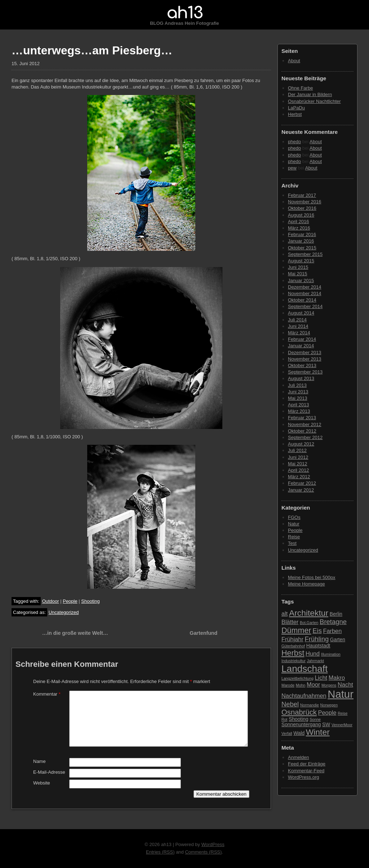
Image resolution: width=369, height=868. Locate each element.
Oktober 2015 (302, 248)
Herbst (295, 114)
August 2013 (301, 378)
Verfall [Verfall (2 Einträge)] (287, 733)
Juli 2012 (297, 450)
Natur (294, 524)
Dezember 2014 (305, 287)
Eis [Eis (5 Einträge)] (317, 631)
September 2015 (305, 254)
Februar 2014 (302, 339)
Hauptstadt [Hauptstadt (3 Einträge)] (318, 646)
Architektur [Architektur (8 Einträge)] (309, 613)
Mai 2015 (297, 274)
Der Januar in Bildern (310, 94)
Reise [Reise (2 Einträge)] (343, 713)
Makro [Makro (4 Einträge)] (337, 678)
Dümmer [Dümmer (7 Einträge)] (296, 630)
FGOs (294, 517)
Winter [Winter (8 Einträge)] (318, 732)
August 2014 (301, 313)
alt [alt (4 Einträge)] (284, 614)
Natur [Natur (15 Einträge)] (341, 694)
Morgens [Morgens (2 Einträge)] (329, 685)
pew (292, 168)
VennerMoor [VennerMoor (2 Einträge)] (342, 725)
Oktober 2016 (302, 208)
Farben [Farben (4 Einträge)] (332, 631)
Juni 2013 (298, 392)
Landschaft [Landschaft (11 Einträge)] (304, 669)
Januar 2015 (301, 281)
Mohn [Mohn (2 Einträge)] (301, 685)
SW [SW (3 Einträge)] (326, 725)
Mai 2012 (297, 464)
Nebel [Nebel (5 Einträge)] (290, 704)
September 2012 (305, 437)
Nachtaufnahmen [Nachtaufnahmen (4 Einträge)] (304, 696)
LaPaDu (296, 108)
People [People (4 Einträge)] (327, 713)
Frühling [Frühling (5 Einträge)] (317, 639)
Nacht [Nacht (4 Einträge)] (345, 684)
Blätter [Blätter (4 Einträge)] (290, 622)
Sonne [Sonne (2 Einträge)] (315, 719)
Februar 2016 (302, 234)
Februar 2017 (302, 195)
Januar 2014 (301, 346)
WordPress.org (303, 777)
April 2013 (299, 405)
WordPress (213, 844)
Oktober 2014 (302, 300)
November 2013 (305, 359)
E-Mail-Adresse (49, 772)
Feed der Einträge (307, 764)
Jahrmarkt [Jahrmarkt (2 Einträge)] (315, 661)
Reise (294, 537)
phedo (294, 142)
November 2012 (305, 424)
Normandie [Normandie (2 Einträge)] (310, 705)
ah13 (184, 13)
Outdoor (51, 601)
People (70, 601)
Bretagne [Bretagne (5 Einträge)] (333, 622)
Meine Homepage (306, 584)
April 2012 (299, 470)
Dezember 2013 (305, 352)
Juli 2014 (297, 320)
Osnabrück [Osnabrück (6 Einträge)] (299, 712)
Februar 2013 (302, 418)
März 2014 (299, 333)
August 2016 (301, 215)
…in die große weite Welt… (75, 633)
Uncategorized (64, 612)
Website (42, 783)
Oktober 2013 (302, 365)
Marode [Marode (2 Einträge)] (288, 685)
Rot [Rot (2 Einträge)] (284, 719)
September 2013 (305, 372)
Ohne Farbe (300, 88)
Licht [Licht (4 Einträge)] (321, 678)
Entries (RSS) (160, 852)
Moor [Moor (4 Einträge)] (313, 684)
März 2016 (299, 228)
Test (292, 543)
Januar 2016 (301, 241)
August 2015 (301, 261)
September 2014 (305, 306)
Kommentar (47, 694)
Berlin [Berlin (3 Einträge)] (336, 614)
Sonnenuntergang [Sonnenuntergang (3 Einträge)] (301, 725)
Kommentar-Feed (306, 771)
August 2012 (301, 444)
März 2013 (299, 411)
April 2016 (299, 221)
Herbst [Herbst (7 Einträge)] (293, 653)
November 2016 (305, 202)
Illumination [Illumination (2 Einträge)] (331, 654)
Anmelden (299, 757)
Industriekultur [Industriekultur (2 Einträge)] (294, 661)
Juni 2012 (298, 457)
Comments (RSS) (203, 852)
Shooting (90, 601)
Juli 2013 (297, 385)
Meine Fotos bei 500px (312, 577)
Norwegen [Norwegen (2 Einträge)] (329, 705)
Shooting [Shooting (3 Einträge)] (298, 719)
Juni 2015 (298, 267)
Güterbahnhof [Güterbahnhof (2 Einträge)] (293, 646)
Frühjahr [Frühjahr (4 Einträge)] (292, 639)
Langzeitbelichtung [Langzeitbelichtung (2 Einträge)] (297, 678)
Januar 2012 (301, 490)
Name (39, 761)
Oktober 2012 (302, 431)
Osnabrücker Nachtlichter (314, 101)
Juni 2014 (298, 326)
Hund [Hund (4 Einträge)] (313, 654)
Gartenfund (203, 633)
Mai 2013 (297, 398)
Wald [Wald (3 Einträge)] (299, 733)
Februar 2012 (302, 483)
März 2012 (299, 477)
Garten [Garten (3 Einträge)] (338, 640)
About (294, 61)
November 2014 (305, 293)
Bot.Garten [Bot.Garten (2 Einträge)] (309, 623)
